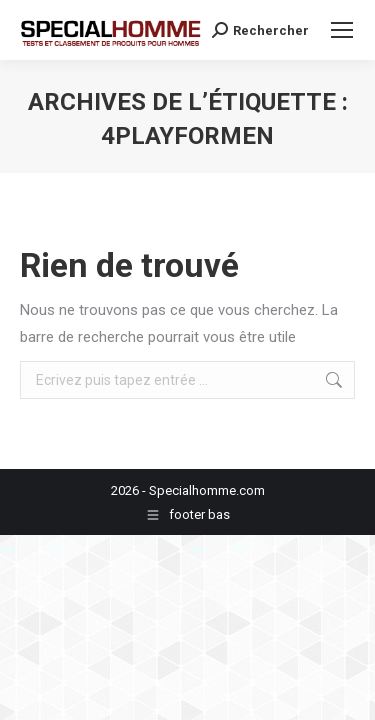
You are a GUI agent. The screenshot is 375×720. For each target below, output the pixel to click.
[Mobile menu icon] (342, 30)
